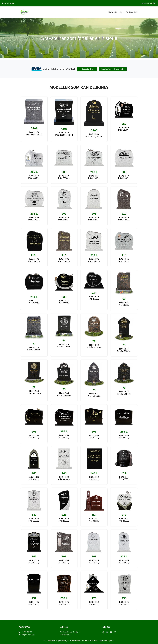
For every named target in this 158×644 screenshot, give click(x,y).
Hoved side (113, 12)
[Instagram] (107, 632)
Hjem (122, 12)
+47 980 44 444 (25, 632)
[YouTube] (111, 632)
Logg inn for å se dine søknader (113, 69)
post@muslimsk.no (26, 635)
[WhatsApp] (115, 632)
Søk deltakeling (87, 69)
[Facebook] (103, 632)
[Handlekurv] (132, 12)
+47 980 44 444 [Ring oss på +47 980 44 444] (8, 3)
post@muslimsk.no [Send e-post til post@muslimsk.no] (149, 3)
